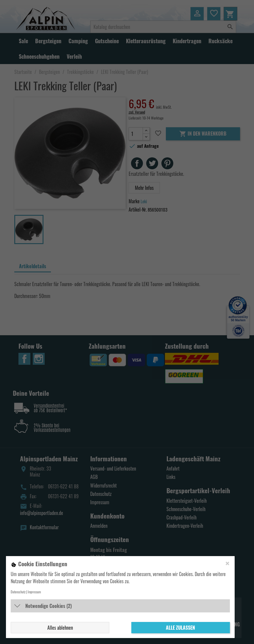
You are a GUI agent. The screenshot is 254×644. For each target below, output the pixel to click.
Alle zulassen (180, 628)
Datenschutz (18, 592)
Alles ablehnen (60, 628)
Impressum (34, 592)
